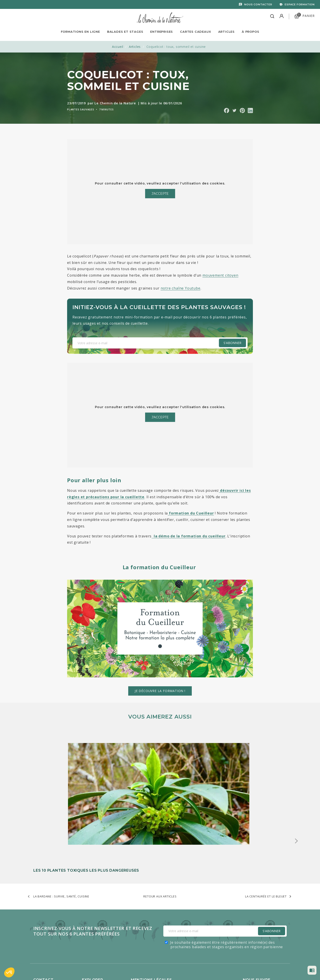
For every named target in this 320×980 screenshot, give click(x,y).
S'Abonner (272, 846)
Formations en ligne (80, 32)
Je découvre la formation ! (160, 691)
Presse (39, 931)
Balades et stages (96, 910)
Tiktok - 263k (266, 912)
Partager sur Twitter (234, 110)
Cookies (137, 910)
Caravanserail (137, 967)
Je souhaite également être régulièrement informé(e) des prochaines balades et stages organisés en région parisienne (226, 860)
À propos (250, 32)
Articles (226, 32)
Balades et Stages (125, 32)
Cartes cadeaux (94, 924)
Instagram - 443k (269, 930)
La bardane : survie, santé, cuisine (61, 812)
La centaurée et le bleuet (266, 812)
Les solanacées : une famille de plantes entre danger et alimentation (156, 780)
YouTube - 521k (268, 921)
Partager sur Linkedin (250, 110)
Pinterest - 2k (266, 939)
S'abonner (232, 343)
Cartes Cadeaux (195, 32)
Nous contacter (258, 4)
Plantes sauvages (81, 109)
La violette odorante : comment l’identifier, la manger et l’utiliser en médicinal (244, 780)
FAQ (37, 903)
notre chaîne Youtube (181, 288)
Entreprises (162, 32)
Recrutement (44, 910)
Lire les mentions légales (151, 903)
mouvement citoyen (220, 275)
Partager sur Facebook (227, 110)
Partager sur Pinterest (242, 110)
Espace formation (300, 4)
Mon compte (44, 924)
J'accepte (160, 194)
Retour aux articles (160, 812)
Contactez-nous (46, 917)
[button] (9, 972)
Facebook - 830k (269, 903)
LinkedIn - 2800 (268, 948)
